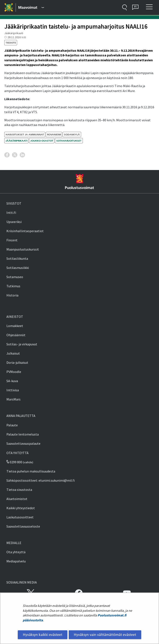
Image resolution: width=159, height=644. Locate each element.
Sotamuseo (15, 277)
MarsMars (13, 399)
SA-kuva (12, 381)
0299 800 (14, 462)
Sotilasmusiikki (18, 268)
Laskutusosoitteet (20, 517)
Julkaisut (13, 353)
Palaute (12, 425)
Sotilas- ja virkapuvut (22, 344)
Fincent (12, 240)
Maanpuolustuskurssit (23, 249)
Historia (12, 295)
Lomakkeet (15, 326)
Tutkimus (13, 286)
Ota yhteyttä (16, 552)
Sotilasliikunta (17, 258)
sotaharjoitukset (69, 141)
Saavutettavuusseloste (23, 526)
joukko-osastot (42, 141)
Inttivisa (13, 390)
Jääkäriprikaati (16, 141)
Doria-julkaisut (17, 362)
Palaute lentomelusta (23, 434)
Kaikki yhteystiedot (21, 508)
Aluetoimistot (17, 499)
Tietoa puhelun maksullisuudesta (31, 471)
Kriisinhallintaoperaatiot (25, 231)
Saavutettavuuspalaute (23, 443)
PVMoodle (14, 372)
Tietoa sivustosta (19, 490)
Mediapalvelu (16, 561)
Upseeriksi (14, 222)
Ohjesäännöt (16, 335)
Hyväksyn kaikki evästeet (43, 635)
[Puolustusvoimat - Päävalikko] (31, 7)
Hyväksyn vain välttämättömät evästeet (105, 635)
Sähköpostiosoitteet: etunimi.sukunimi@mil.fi (41, 480)
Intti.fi (11, 213)
